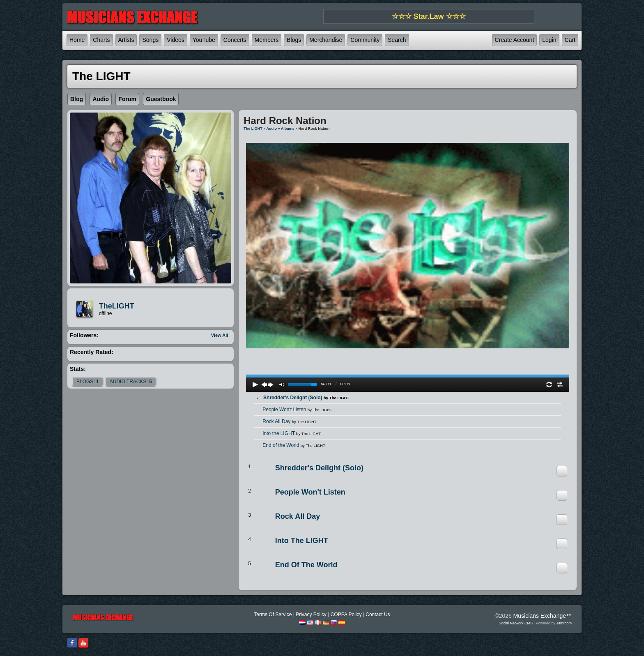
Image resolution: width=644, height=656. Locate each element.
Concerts (235, 40)
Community (365, 40)
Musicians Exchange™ (543, 616)
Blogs (294, 40)
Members (267, 40)
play (408, 354)
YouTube (204, 40)
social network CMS (516, 623)
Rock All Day (289, 421)
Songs (150, 40)
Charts (101, 40)
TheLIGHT (117, 306)
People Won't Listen (297, 410)
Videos (176, 40)
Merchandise (326, 40)
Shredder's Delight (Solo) (306, 398)
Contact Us (378, 615)
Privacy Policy (311, 615)
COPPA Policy (346, 615)
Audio (271, 129)
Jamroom (564, 623)
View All (220, 335)
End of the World (294, 445)
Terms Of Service (273, 615)
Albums (288, 129)
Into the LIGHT (292, 433)
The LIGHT (253, 129)
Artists (126, 40)
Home (77, 40)
